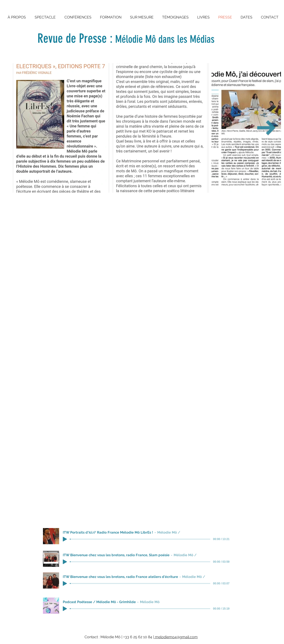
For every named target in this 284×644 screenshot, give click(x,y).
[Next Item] (266, 128)
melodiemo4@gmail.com (176, 637)
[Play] (65, 539)
